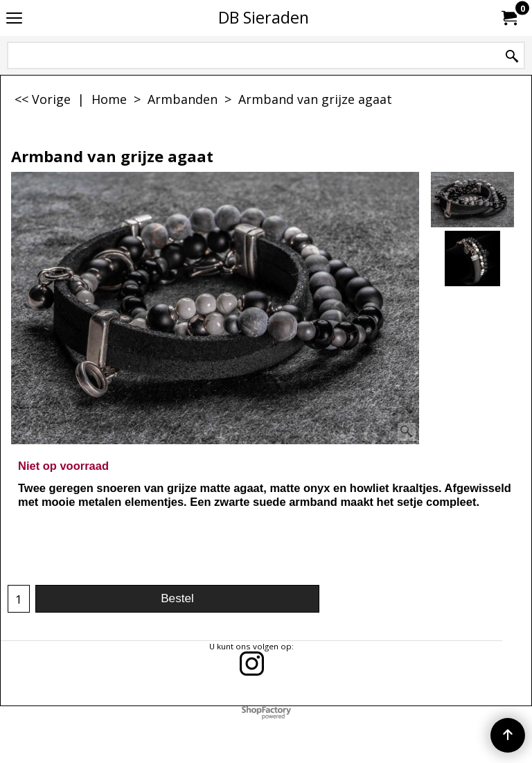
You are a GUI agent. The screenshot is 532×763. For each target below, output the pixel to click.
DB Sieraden (264, 17)
